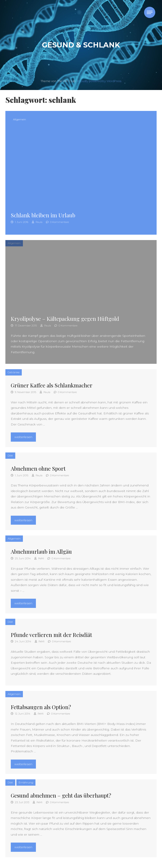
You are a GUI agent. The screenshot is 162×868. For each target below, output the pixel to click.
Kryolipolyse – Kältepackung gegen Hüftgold (65, 319)
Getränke (14, 372)
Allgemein (20, 119)
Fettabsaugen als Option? (41, 707)
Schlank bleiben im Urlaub (43, 215)
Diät (10, 455)
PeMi (39, 558)
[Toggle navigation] (150, 12)
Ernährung (26, 782)
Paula (37, 222)
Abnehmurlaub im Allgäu (41, 551)
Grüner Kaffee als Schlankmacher (52, 385)
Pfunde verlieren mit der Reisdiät (51, 635)
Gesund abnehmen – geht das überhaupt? (61, 795)
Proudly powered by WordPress (99, 81)
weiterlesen (25, 436)
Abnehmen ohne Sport (38, 468)
